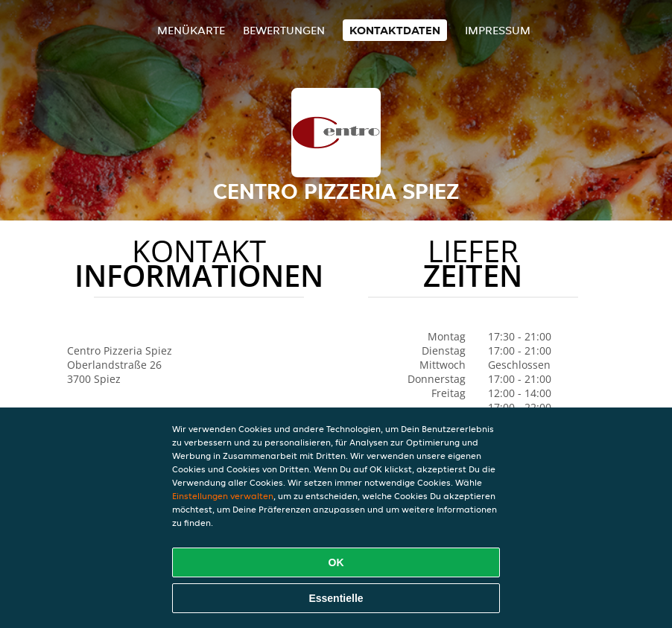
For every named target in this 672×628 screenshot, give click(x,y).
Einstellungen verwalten (223, 496)
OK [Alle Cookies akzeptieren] (336, 562)
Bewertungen (284, 30)
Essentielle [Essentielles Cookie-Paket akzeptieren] (336, 598)
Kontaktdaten (395, 30)
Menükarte (191, 30)
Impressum (498, 30)
